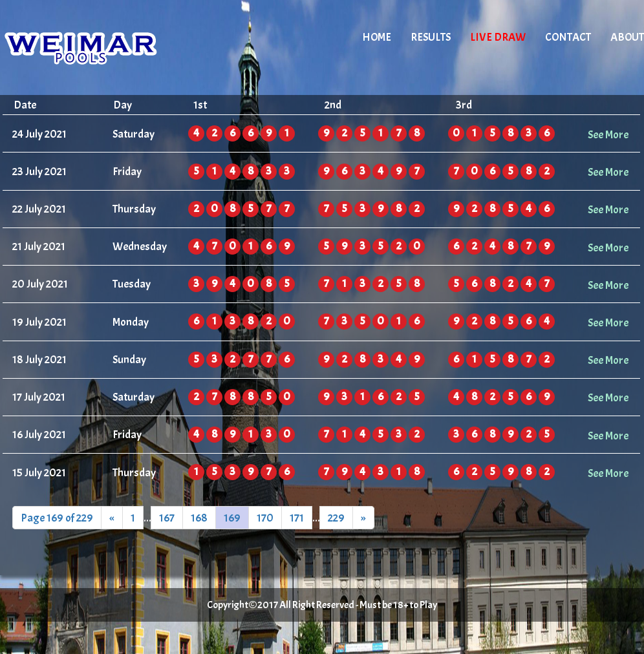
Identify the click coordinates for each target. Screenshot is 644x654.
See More (608, 134)
